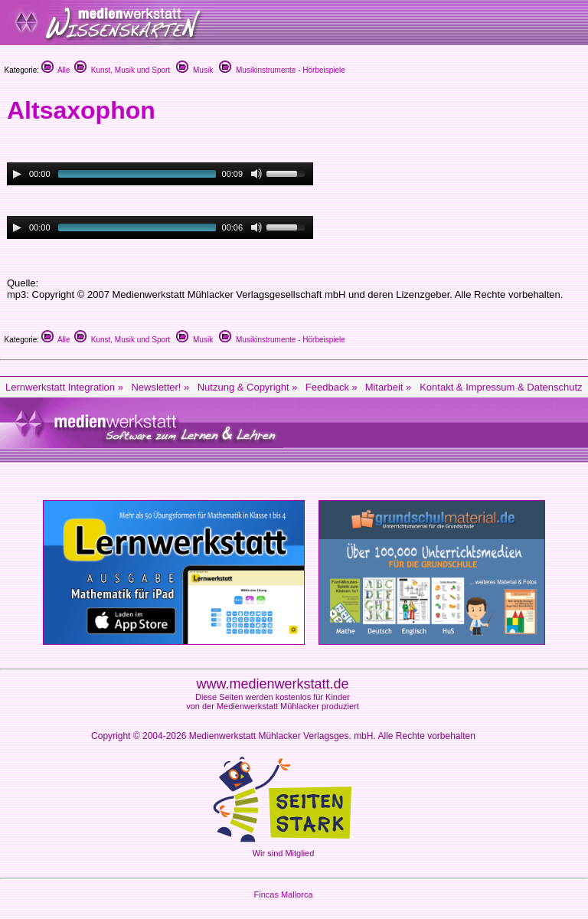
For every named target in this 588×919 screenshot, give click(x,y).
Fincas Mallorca (283, 894)
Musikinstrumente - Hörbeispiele (282, 70)
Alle (56, 70)
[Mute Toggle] (256, 174)
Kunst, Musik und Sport (122, 70)
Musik (194, 70)
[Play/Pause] (17, 174)
